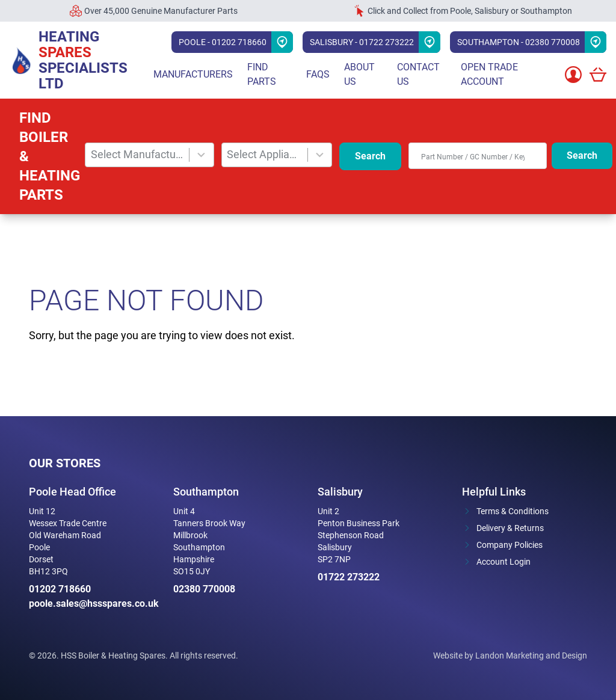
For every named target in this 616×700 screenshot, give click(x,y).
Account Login (504, 562)
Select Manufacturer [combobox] (137, 154)
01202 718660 (60, 589)
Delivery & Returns (510, 528)
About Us (359, 74)
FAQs (318, 74)
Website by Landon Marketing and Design (510, 655)
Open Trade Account (489, 74)
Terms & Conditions (513, 511)
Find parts (262, 74)
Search (370, 156)
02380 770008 (204, 589)
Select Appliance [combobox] (264, 154)
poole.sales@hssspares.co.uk (91, 603)
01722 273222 (349, 577)
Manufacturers (193, 74)
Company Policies (510, 545)
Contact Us (418, 74)
